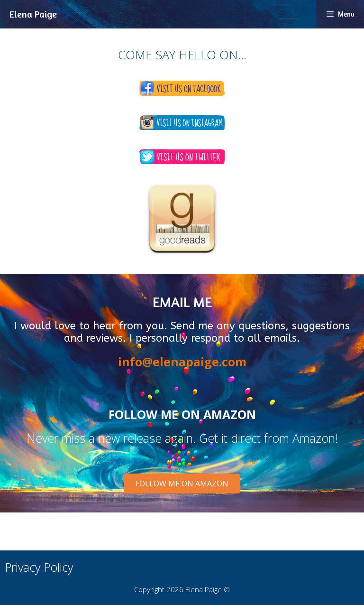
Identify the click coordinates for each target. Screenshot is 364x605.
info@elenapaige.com (182, 362)
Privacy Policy (39, 567)
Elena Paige (33, 14)
